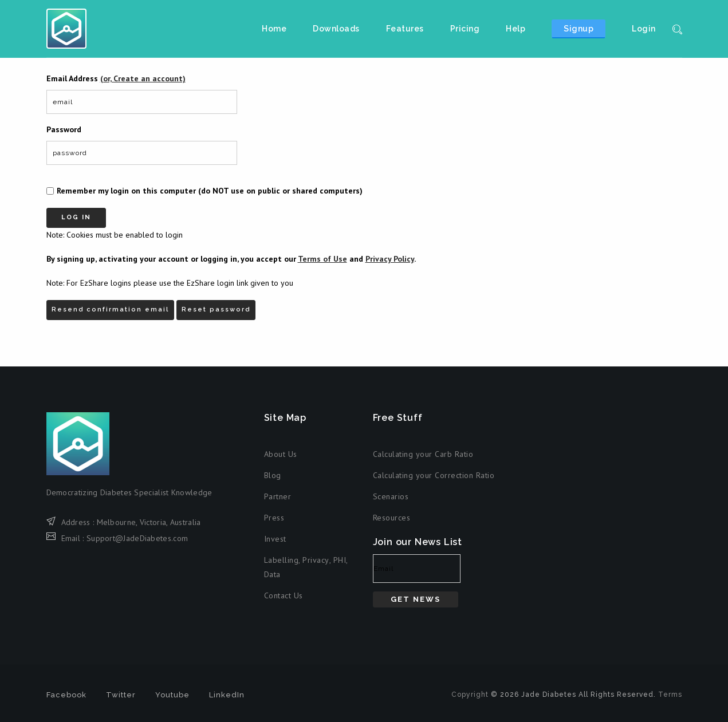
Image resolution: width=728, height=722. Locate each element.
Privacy (316, 560)
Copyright (470, 695)
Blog (273, 475)
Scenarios (391, 496)
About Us (281, 454)
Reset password (216, 309)
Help (515, 29)
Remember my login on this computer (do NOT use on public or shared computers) (210, 191)
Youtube (172, 695)
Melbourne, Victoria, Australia (149, 522)
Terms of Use (322, 259)
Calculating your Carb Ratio (423, 454)
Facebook (66, 695)
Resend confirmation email (110, 309)
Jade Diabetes (66, 29)
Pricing (465, 29)
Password (64, 129)
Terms (670, 695)
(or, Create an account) (143, 78)
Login (644, 29)
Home (274, 29)
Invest (275, 539)
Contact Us (284, 595)
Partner (278, 496)
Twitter (121, 695)
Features (405, 29)
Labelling (282, 560)
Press (274, 518)
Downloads (336, 29)
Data (272, 574)
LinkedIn (227, 695)
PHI (340, 560)
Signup (579, 29)
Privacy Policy (390, 259)
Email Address (116, 78)
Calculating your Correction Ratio (434, 475)
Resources (392, 518)
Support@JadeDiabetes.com (137, 538)
